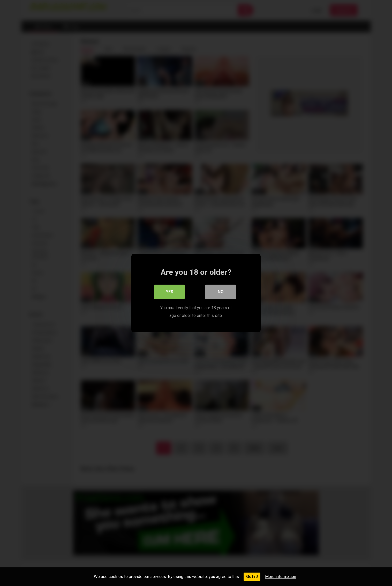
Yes (169, 292)
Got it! (252, 577)
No (221, 292)
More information (281, 577)
